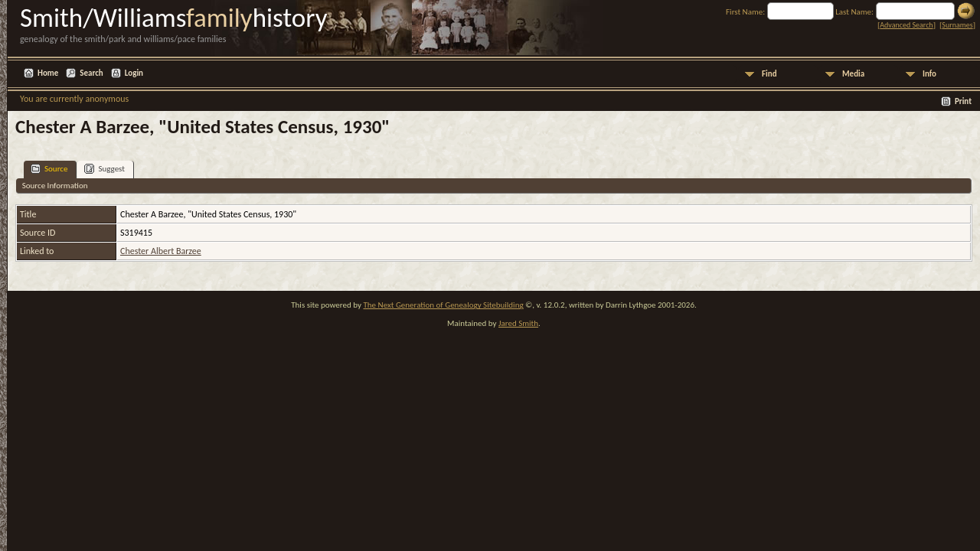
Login (134, 73)
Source (49, 169)
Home (48, 73)
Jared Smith (518, 323)
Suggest (105, 169)
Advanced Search (906, 25)
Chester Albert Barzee (161, 251)
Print (963, 101)
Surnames (957, 25)
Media (853, 74)
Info (929, 74)
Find (769, 74)
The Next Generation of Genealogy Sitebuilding (443, 305)
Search (91, 73)
